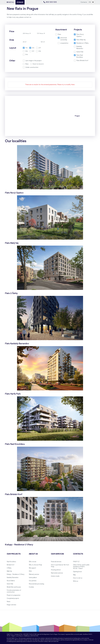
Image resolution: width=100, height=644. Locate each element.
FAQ (30, 571)
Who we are (33, 562)
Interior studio (55, 576)
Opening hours (77, 572)
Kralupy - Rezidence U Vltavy (16, 574)
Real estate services (57, 573)
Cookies (31, 587)
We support (32, 568)
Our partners (33, 581)
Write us (76, 581)
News (9, 602)
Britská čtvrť (11, 565)
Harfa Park (10, 584)
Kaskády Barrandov (13, 578)
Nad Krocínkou (11, 562)
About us (33, 554)
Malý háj (9, 571)
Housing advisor (56, 570)
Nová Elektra (11, 581)
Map (74, 575)
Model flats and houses (14, 587)
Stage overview (11, 605)
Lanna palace (33, 578)
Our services (57, 554)
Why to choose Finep (35, 565)
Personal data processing (36, 584)
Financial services (56, 562)
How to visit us (78, 578)
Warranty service (34, 574)
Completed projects (13, 598)
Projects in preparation (14, 595)
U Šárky (9, 568)
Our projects (14, 554)
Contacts (84, 2)
